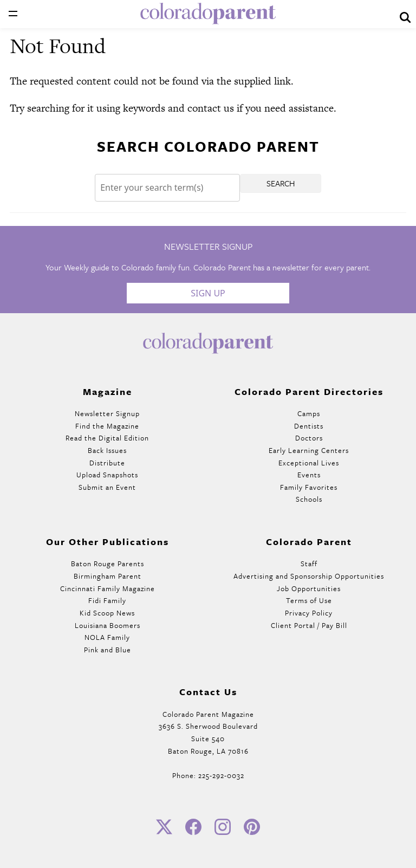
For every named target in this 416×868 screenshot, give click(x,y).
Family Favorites (309, 487)
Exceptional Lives (309, 463)
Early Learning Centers (309, 450)
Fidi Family (107, 600)
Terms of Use (309, 600)
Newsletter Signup (107, 413)
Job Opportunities (309, 588)
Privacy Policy (309, 613)
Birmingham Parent (108, 576)
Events (309, 475)
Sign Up (208, 293)
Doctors (309, 438)
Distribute (107, 463)
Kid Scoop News (107, 613)
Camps (309, 413)
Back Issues (107, 450)
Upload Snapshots (107, 475)
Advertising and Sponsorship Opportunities (309, 576)
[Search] (167, 188)
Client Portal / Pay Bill (309, 625)
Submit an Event (107, 487)
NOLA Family (107, 637)
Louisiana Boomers (108, 625)
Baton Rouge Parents (108, 563)
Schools (309, 499)
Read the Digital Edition (107, 438)
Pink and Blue (108, 650)
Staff (309, 563)
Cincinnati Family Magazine (108, 588)
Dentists (309, 426)
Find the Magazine (107, 426)
